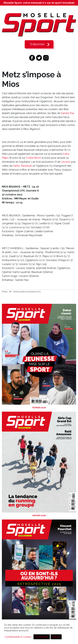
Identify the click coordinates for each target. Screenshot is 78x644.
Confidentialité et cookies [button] (18, 637)
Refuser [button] (56, 637)
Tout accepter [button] (42, 637)
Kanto (16, 166)
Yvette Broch (33, 158)
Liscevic (66, 162)
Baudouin (27, 166)
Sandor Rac (68, 113)
